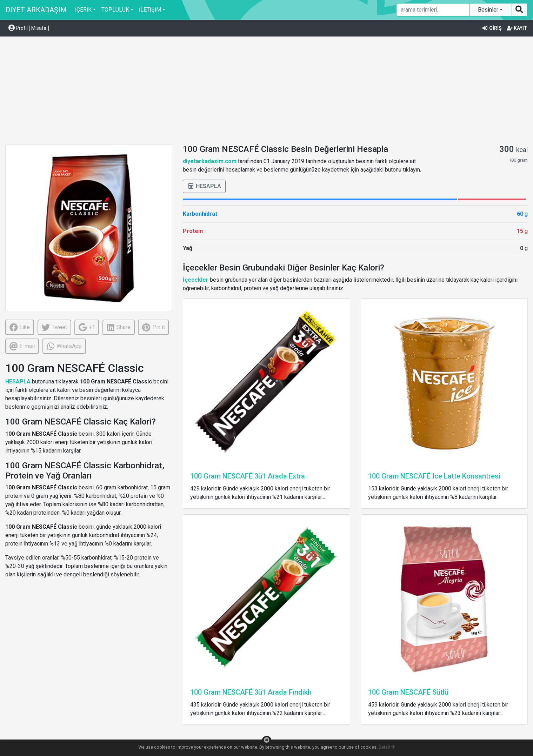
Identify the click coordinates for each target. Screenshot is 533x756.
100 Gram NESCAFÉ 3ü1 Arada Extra (248, 476)
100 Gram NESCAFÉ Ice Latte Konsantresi (434, 476)
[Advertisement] (267, 92)
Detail (387, 747)
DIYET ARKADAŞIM (36, 10)
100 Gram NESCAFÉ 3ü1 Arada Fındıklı (251, 692)
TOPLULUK (115, 10)
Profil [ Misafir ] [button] (29, 28)
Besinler (489, 10)
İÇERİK (83, 10)
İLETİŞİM (150, 10)
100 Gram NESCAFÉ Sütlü (408, 692)
